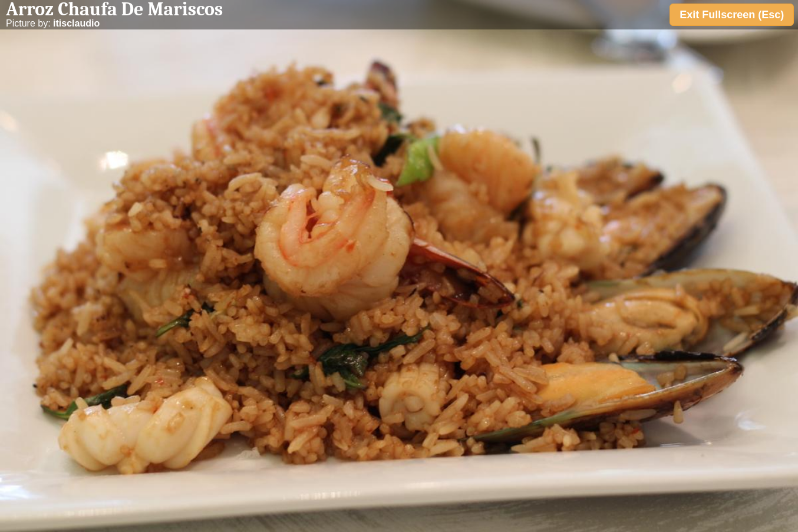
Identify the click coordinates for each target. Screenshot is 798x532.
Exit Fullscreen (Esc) (732, 15)
